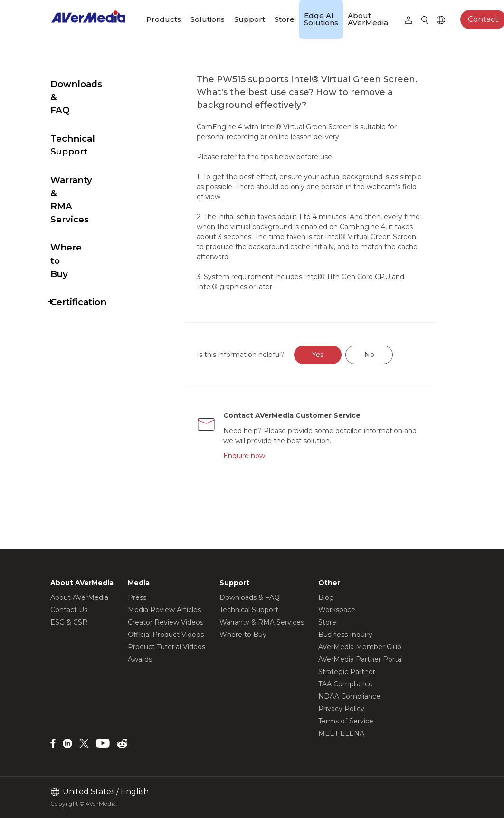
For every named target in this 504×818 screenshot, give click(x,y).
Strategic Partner (347, 672)
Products (164, 19)
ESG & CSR (69, 622)
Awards (140, 659)
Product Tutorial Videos (166, 647)
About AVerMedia (368, 19)
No (392, 355)
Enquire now (265, 456)
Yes (340, 355)
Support (250, 19)
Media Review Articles (164, 610)
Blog (326, 597)
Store (285, 19)
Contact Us (69, 610)
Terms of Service (346, 721)
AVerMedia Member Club (360, 647)
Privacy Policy (341, 709)
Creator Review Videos (166, 622)
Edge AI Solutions (321, 19)
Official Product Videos (166, 635)
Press (137, 597)
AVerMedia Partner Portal (361, 659)
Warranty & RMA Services (88, 147)
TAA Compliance (346, 684)
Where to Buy (82, 182)
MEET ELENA (341, 733)
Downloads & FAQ (92, 84)
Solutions (208, 19)
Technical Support (92, 112)
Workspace (337, 610)
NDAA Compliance (349, 696)
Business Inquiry (345, 635)
